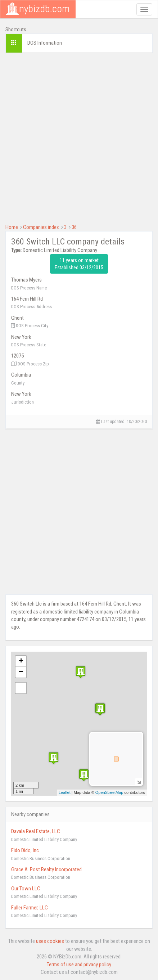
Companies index (41, 227)
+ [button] (21, 661)
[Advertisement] (79, 137)
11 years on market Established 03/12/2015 (79, 264)
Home (12, 227)
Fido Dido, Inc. (26, 850)
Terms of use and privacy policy (79, 965)
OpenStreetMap (109, 792)
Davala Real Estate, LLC (36, 831)
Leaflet (65, 792)
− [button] (21, 672)
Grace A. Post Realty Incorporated (46, 869)
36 (74, 227)
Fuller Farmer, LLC (30, 908)
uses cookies (50, 941)
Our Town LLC (26, 889)
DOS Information (45, 43)
